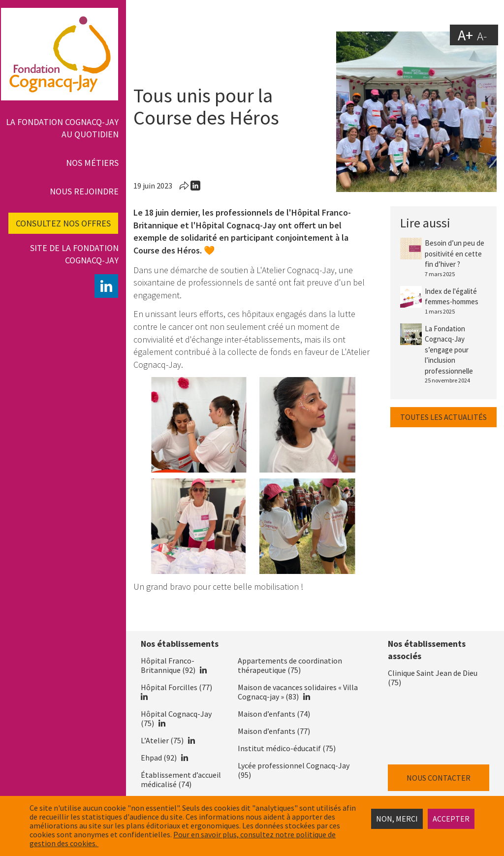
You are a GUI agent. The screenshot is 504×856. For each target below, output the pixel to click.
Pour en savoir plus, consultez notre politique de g (183, 839)
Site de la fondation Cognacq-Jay (74, 254)
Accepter (451, 819)
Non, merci (397, 819)
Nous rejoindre (84, 191)
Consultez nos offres (63, 223)
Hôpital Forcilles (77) (176, 687)
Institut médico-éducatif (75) (287, 748)
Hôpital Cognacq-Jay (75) (176, 718)
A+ (465, 34)
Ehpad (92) (159, 758)
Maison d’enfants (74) (274, 714)
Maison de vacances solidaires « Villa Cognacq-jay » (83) (298, 692)
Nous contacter (439, 778)
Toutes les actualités (443, 417)
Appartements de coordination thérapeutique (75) (290, 665)
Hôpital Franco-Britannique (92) (168, 665)
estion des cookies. (66, 843)
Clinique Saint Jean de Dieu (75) (433, 678)
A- (482, 36)
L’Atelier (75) (162, 740)
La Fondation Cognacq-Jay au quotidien (62, 128)
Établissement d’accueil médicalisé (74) (181, 779)
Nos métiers (92, 163)
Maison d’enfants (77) (274, 731)
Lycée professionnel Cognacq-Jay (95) (294, 770)
